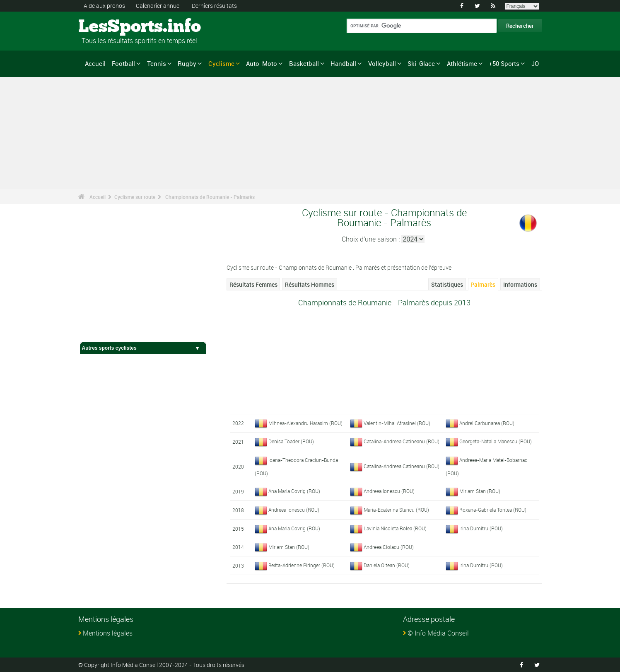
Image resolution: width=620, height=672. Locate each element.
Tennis (157, 63)
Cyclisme (221, 63)
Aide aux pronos (104, 6)
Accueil (95, 63)
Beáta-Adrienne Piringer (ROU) (302, 565)
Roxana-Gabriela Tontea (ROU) (493, 510)
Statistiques (447, 284)
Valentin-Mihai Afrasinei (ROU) (397, 423)
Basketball (304, 63)
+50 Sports (504, 63)
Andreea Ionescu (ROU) (389, 491)
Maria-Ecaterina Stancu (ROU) (396, 510)
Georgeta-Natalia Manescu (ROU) (496, 441)
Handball (343, 63)
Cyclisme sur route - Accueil (115, 331)
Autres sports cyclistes (143, 348)
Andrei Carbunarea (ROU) (487, 423)
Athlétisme (462, 63)
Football (123, 63)
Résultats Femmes (253, 284)
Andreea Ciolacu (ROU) (389, 547)
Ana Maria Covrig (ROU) (294, 491)
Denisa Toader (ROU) (291, 441)
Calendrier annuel (158, 6)
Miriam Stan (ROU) (480, 491)
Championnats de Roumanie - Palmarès (210, 197)
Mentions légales (108, 633)
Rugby (187, 63)
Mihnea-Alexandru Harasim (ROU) (305, 423)
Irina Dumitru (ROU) (481, 528)
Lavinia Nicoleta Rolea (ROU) (395, 528)
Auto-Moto (262, 63)
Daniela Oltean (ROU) (387, 565)
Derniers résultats (214, 6)
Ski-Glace (421, 63)
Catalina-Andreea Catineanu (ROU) (402, 441)
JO (535, 63)
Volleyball (382, 63)
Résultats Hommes (310, 284)
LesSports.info (110, 27)
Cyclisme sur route (135, 197)
